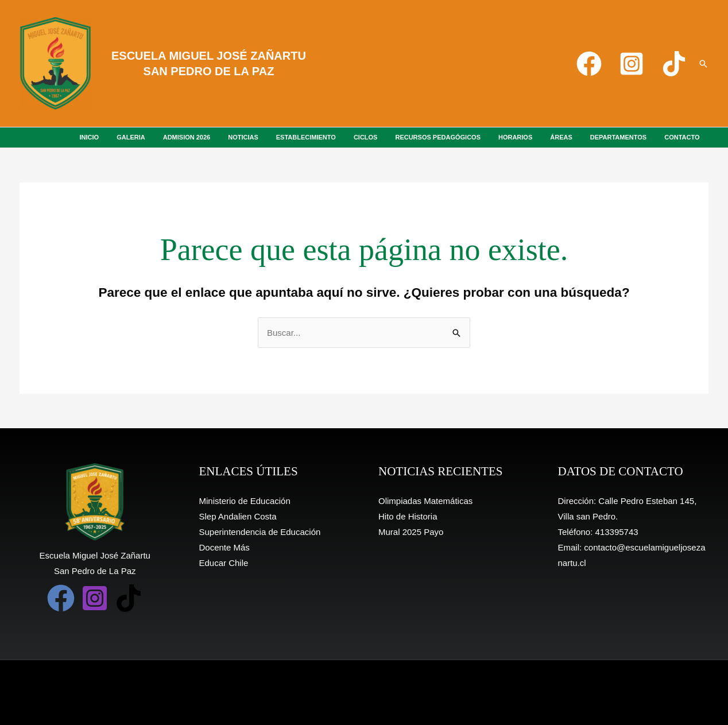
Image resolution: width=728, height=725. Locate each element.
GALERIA (180, 137)
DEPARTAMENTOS (626, 137)
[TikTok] (674, 64)
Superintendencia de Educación (260, 532)
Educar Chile (224, 563)
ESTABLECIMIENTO (339, 137)
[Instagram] (632, 64)
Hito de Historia (408, 516)
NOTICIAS (282, 137)
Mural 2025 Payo (411, 532)
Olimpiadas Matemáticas (425, 501)
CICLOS (394, 137)
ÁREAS (574, 137)
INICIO (144, 137)
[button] (703, 64)
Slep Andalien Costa (238, 516)
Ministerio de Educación (245, 501)
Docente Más (224, 547)
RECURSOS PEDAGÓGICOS (461, 137)
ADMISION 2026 (231, 137)
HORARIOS (533, 137)
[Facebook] (589, 64)
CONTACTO (685, 137)
